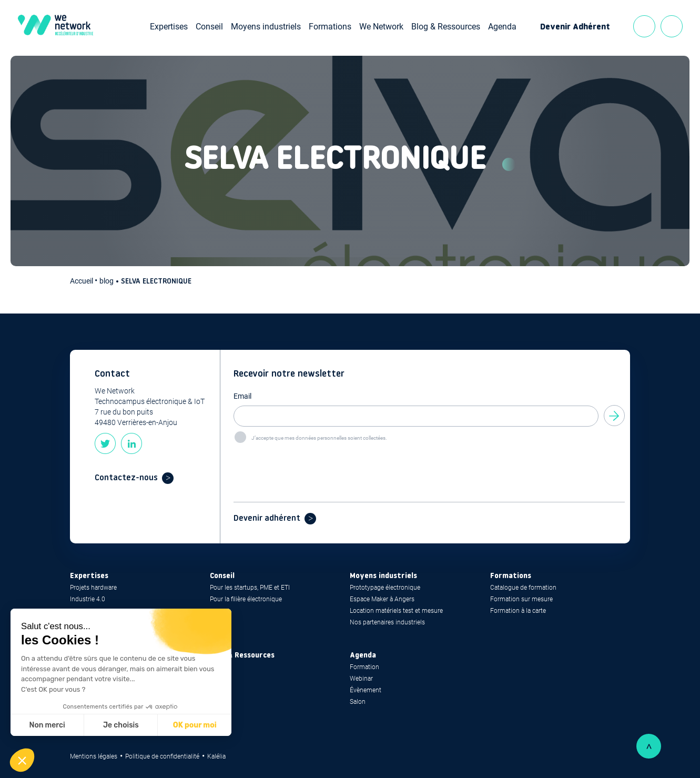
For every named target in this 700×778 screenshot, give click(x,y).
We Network (381, 27)
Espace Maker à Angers (382, 599)
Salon (358, 702)
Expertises (169, 27)
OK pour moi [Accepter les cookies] (195, 725)
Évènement (366, 690)
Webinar (361, 679)
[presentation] (313, 464)
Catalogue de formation (523, 588)
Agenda (502, 27)
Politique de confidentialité (162, 756)
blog (106, 281)
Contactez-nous (126, 478)
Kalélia (216, 756)
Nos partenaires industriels (387, 622)
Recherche (672, 26)
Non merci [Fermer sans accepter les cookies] (47, 725)
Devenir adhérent (267, 519)
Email (242, 396)
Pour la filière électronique (246, 599)
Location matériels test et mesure (396, 611)
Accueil (82, 281)
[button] (22, 760)
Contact (644, 26)
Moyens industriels (266, 27)
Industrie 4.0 (88, 599)
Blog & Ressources (446, 27)
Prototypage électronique (385, 588)
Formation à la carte (518, 611)
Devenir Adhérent (575, 27)
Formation (364, 667)
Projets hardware (93, 588)
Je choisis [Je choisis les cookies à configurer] (121, 725)
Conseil (209, 27)
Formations (330, 27)
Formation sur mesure (521, 599)
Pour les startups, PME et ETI (250, 588)
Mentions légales (94, 756)
